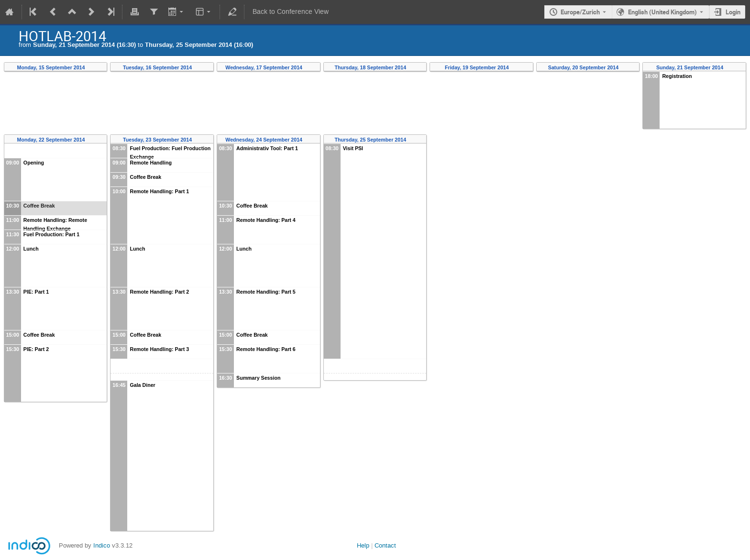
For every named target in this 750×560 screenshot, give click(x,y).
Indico (102, 545)
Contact (385, 545)
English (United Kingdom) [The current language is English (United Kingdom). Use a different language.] (662, 12)
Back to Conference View (291, 12)
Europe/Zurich (580, 12)
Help (363, 545)
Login (733, 12)
